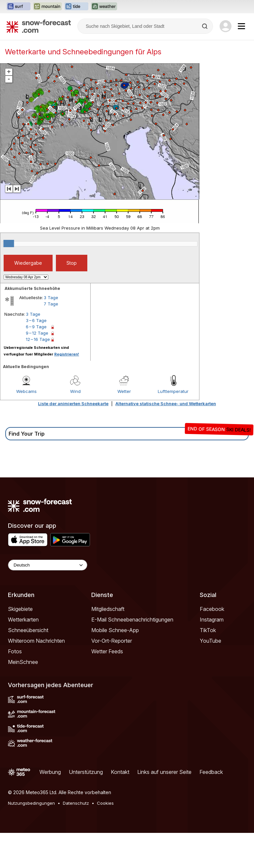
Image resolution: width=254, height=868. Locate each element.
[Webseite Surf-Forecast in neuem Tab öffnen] (19, 7)
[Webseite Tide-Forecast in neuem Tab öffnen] (76, 7)
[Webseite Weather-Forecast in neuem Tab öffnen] (104, 7)
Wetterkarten (23, 620)
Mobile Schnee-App (115, 630)
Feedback (211, 772)
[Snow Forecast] (39, 26)
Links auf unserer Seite (164, 772)
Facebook (212, 609)
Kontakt (120, 772)
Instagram (212, 620)
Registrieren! (67, 354)
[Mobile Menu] (241, 26)
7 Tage (51, 304)
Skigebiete (20, 609)
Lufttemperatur (173, 391)
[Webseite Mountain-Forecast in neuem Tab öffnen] (47, 7)
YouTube (211, 641)
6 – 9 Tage (36, 327)
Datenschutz (76, 803)
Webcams (26, 391)
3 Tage (51, 298)
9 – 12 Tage (37, 333)
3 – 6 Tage (36, 320)
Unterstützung (86, 772)
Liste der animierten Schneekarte (73, 404)
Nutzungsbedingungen (31, 803)
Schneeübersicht (28, 630)
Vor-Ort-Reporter (112, 641)
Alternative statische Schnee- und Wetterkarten (166, 404)
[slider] (9, 244)
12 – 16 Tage (38, 339)
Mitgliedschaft (108, 609)
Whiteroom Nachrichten (36, 641)
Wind (75, 391)
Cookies (105, 803)
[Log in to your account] (226, 26)
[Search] (205, 26)
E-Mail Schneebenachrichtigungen (132, 620)
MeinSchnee (23, 662)
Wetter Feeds (107, 651)
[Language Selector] (48, 565)
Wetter (124, 391)
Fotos (15, 651)
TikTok (208, 630)
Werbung (50, 772)
